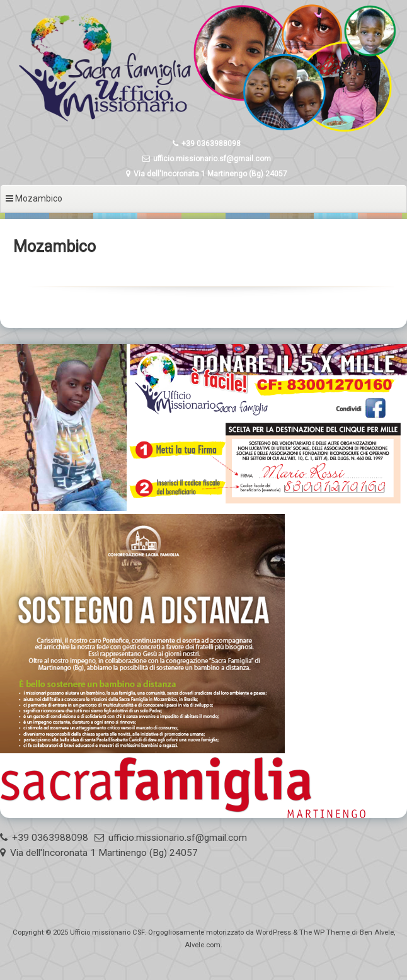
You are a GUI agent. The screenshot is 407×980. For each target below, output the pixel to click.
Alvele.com (203, 945)
